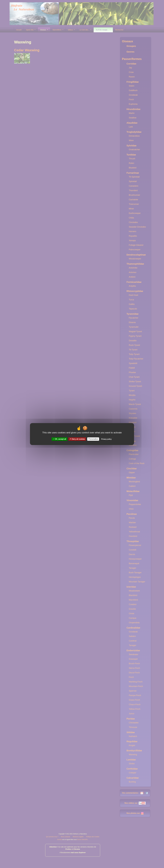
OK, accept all (59, 439)
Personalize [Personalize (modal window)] (93, 439)
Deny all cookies (77, 439)
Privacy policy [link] (106, 439)
